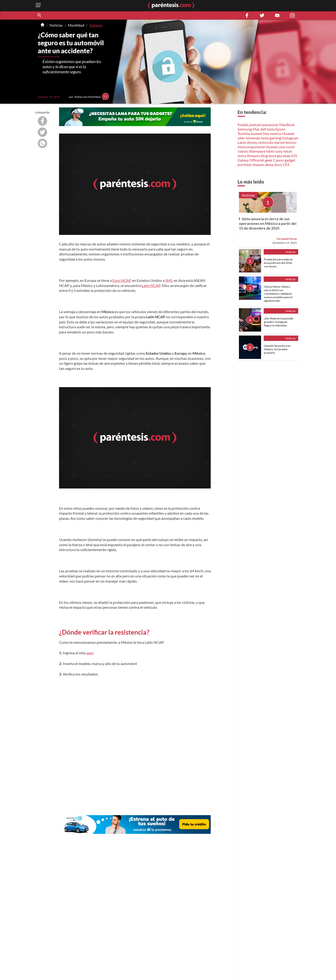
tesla (271, 129)
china (242, 156)
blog (264, 156)
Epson (280, 129)
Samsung (245, 129)
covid (290, 147)
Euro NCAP (122, 280)
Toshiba (244, 133)
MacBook (287, 125)
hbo (266, 133)
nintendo (253, 138)
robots (243, 151)
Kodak (243, 125)
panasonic (270, 125)
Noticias (56, 25)
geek (269, 160)
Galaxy (243, 160)
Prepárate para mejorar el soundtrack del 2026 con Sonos (278, 263)
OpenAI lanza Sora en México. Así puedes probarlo (277, 349)
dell (263, 129)
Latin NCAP (151, 285)
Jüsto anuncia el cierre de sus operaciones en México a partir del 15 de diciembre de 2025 (268, 223)
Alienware (257, 151)
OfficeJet (257, 160)
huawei (256, 133)
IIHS (169, 280)
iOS (294, 156)
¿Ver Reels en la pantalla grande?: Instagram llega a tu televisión (278, 322)
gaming (275, 138)
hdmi (270, 151)
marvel (279, 142)
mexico (276, 133)
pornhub (245, 165)
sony (279, 151)
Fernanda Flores (287, 239)
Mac (256, 129)
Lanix (242, 142)
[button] (40, 15)
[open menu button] (38, 5)
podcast (255, 125)
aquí (90, 653)
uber (241, 138)
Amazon (254, 156)
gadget (290, 160)
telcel (288, 151)
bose (272, 156)
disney (252, 142)
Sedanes (96, 25)
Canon (278, 160)
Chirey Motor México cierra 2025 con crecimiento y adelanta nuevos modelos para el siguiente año (278, 294)
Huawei (288, 133)
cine (282, 147)
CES (286, 165)
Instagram (290, 138)
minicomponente (251, 147)
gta (280, 156)
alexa (269, 165)
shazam (258, 165)
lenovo (291, 142)
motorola (266, 142)
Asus (278, 165)
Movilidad (76, 25)
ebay (287, 156)
